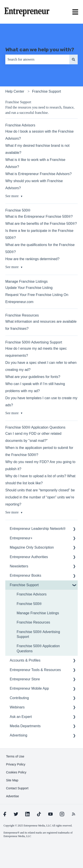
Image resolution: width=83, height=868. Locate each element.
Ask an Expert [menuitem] (21, 717)
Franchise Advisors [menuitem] (32, 594)
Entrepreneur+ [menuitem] (21, 538)
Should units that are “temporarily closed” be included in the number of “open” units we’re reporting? (40, 497)
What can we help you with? (40, 50)
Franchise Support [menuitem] (24, 585)
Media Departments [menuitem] (25, 726)
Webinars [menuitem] (17, 707)
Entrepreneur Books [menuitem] (25, 575)
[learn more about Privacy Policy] (16, 764)
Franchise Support (47, 91)
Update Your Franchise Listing (29, 288)
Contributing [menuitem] (19, 698)
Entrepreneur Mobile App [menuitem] (29, 688)
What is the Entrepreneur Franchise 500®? (39, 217)
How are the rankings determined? (32, 259)
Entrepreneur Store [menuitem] (25, 679)
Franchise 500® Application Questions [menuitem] (38, 648)
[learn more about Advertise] (12, 796)
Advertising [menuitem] (18, 735)
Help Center (15, 91)
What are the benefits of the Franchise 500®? (41, 224)
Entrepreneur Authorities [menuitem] (29, 557)
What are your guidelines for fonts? (33, 377)
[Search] (73, 59)
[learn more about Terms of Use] (15, 756)
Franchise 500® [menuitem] (29, 604)
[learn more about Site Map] (12, 780)
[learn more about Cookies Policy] (16, 772)
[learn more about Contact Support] (17, 788)
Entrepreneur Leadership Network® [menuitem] (38, 529)
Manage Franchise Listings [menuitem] (38, 613)
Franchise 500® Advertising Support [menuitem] (38, 634)
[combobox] (37, 59)
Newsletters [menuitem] (19, 566)
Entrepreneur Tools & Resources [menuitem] (35, 670)
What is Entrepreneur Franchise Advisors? (39, 174)
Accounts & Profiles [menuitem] (25, 660)
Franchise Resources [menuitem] (33, 622)
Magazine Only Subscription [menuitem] (32, 547)
